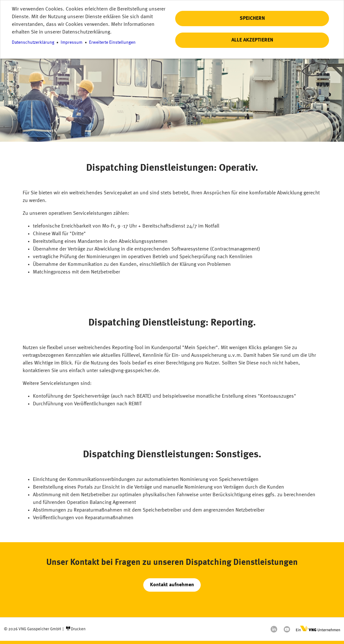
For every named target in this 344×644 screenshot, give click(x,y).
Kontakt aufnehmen (172, 585)
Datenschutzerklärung (33, 43)
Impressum (71, 43)
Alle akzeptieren (252, 40)
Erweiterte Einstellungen (112, 43)
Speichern (252, 19)
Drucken (78, 629)
